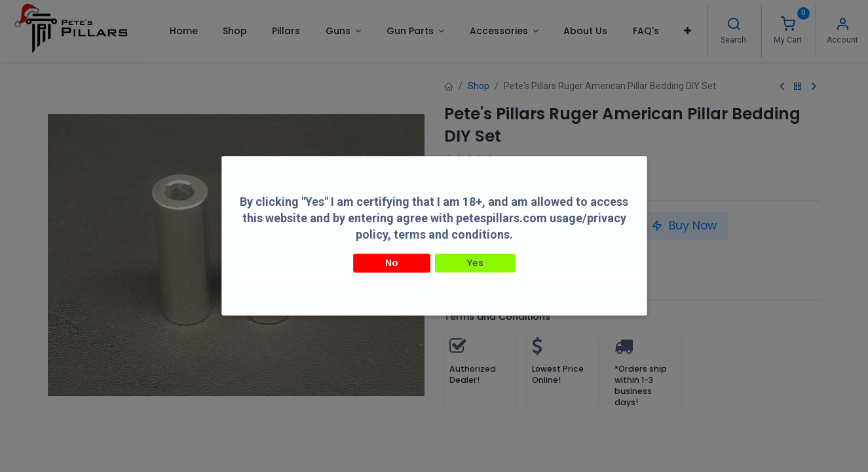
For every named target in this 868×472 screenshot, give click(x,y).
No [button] (392, 252)
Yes (475, 252)
